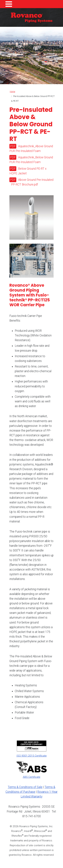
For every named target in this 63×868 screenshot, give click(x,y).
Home (12, 91)
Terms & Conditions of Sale (25, 787)
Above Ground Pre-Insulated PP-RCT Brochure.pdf (32, 182)
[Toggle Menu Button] (9, 4)
